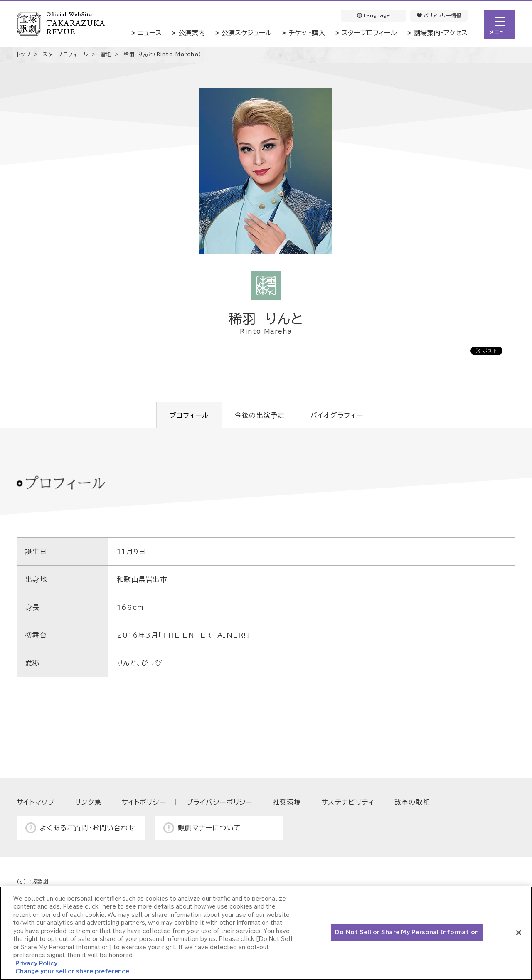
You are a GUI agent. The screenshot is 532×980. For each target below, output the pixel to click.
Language (373, 15)
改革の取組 (412, 802)
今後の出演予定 (260, 415)
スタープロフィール (369, 33)
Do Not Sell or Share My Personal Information (407, 932)
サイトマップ (36, 802)
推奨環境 (287, 802)
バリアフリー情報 (439, 15)
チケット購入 (307, 33)
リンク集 (88, 802)
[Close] (519, 933)
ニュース (150, 33)
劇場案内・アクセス (441, 33)
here (110, 907)
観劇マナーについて (210, 828)
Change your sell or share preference (72, 971)
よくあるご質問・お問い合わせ (88, 828)
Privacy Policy (36, 964)
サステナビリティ (348, 802)
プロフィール (189, 415)
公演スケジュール (247, 33)
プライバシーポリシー (219, 802)
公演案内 (192, 33)
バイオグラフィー (337, 415)
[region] (266, 933)
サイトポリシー (144, 802)
